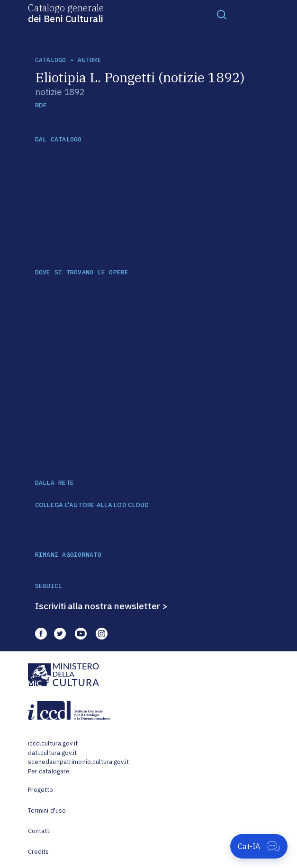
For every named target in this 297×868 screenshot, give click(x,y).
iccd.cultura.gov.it (53, 743)
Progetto (41, 790)
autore (90, 60)
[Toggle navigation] (222, 14)
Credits (39, 852)
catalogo (51, 60)
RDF (41, 105)
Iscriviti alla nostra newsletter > (101, 606)
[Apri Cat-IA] (259, 846)
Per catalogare (49, 771)
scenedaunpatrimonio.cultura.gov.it (78, 762)
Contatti (40, 831)
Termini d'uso (47, 811)
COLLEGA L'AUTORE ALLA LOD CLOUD (92, 505)
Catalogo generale (66, 13)
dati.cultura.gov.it (52, 753)
